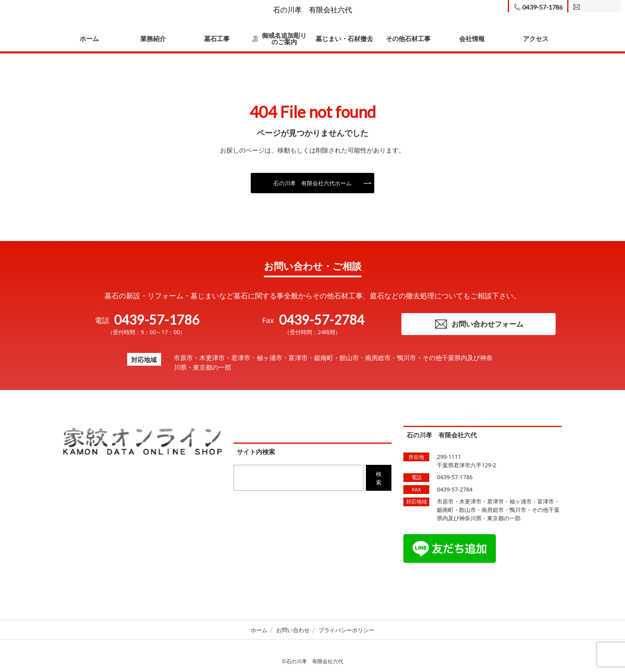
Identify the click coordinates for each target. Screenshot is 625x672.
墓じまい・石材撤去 (344, 39)
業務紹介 (153, 39)
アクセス (536, 39)
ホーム (89, 39)
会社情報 (472, 39)
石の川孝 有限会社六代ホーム (312, 183)
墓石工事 (217, 39)
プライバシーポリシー (346, 632)
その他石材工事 (408, 39)
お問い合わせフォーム (479, 325)
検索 (379, 480)
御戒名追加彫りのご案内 (279, 39)
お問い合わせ (293, 632)
